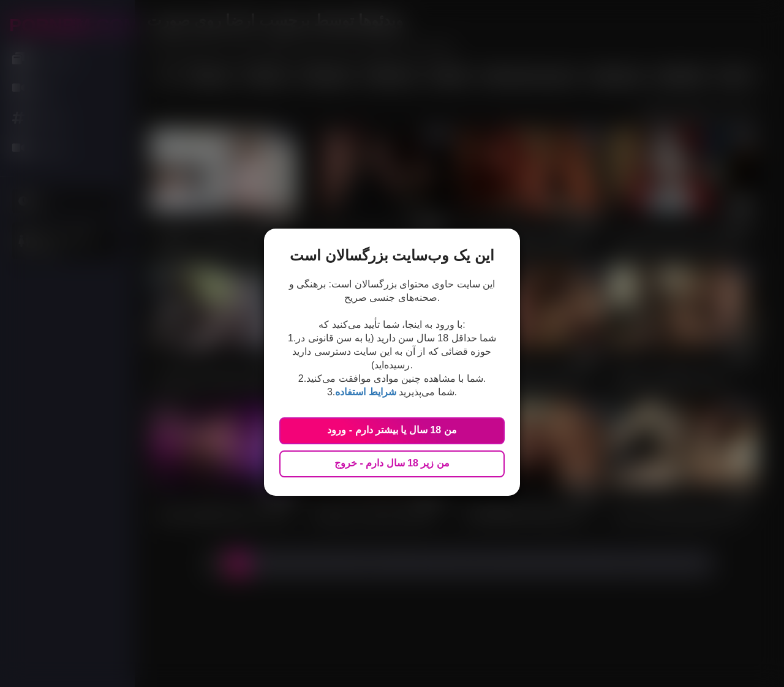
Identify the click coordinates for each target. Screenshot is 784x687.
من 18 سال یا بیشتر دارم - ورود (392, 430)
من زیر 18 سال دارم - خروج (392, 463)
